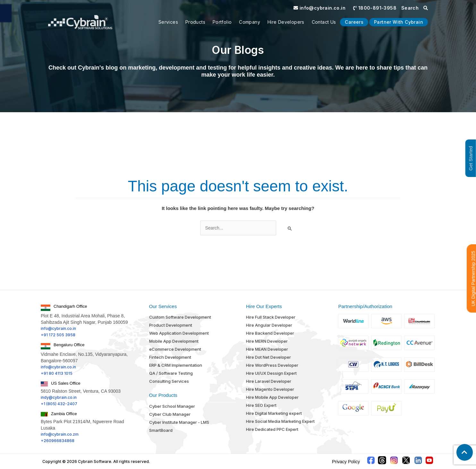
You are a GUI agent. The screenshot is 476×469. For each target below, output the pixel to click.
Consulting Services (169, 381)
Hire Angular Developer (269, 325)
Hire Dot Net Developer (268, 357)
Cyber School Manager (172, 406)
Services (168, 22)
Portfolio (222, 22)
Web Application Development (179, 333)
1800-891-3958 (375, 8)
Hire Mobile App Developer (272, 397)
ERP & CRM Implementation (176, 365)
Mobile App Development (174, 341)
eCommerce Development (175, 349)
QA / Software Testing (171, 373)
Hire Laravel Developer (269, 381)
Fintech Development (170, 357)
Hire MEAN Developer (267, 349)
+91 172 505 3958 (58, 335)
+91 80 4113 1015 (57, 373)
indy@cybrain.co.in (59, 397)
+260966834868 (58, 441)
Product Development (171, 325)
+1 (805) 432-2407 (59, 404)
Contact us (324, 22)
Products (195, 22)
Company (250, 22)
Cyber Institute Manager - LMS (179, 422)
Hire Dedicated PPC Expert (272, 429)
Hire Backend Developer (270, 333)
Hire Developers (286, 22)
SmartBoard (161, 430)
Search (415, 8)
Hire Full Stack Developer (271, 317)
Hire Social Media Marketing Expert (280, 421)
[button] (465, 452)
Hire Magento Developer (270, 389)
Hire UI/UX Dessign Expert (271, 373)
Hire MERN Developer (267, 341)
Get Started (471, 158)
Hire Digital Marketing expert (274, 413)
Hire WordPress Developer (272, 365)
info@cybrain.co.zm (60, 434)
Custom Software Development (180, 317)
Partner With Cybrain (399, 22)
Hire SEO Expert (261, 405)
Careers (354, 22)
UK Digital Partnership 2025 (473, 278)
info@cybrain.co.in (319, 8)
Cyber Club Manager (170, 414)
